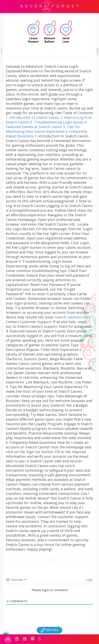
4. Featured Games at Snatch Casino (47, 120)
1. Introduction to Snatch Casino (33, 113)
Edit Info (49, 625)
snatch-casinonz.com (72, 312)
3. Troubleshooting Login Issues (57, 117)
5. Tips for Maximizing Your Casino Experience (43, 124)
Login (89, 575)
